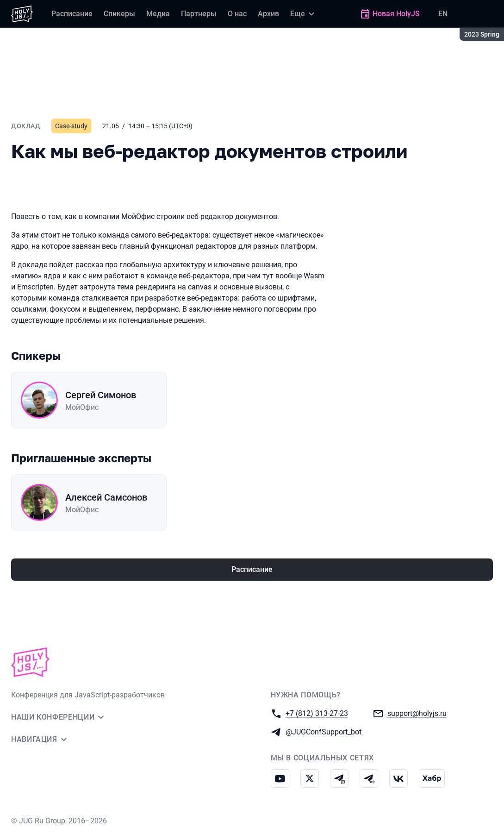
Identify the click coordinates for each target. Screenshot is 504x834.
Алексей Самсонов (106, 497)
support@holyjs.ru (417, 713)
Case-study (71, 126)
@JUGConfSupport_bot (324, 731)
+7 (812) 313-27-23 (317, 713)
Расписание (252, 569)
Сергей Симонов (101, 395)
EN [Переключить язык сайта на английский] (443, 14)
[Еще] (304, 14)
